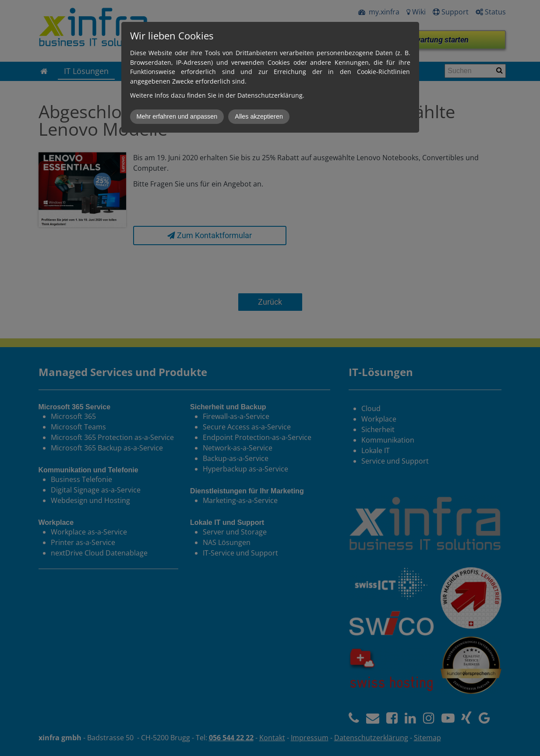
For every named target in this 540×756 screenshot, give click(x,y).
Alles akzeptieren (259, 116)
